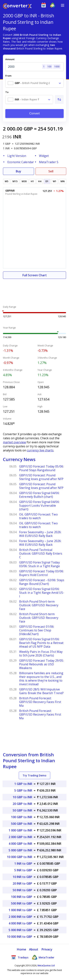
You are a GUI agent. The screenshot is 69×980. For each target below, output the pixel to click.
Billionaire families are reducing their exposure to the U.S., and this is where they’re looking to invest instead (41, 679)
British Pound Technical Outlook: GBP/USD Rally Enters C (41, 553)
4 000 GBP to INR (20, 844)
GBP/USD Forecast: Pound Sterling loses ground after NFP (41, 477)
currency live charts (40, 450)
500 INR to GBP (22, 903)
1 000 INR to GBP (20, 910)
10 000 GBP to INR (20, 857)
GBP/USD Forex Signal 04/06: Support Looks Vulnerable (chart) (39, 506)
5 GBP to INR (23, 790)
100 (49, 67)
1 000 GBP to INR (20, 830)
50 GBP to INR (22, 810)
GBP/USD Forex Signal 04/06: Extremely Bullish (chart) (39, 495)
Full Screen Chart (35, 275)
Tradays (20, 957)
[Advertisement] (34, 290)
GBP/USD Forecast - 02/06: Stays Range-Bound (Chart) (42, 582)
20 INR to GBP (22, 883)
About (34, 949)
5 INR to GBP (23, 870)
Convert (34, 113)
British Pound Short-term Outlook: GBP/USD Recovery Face (39, 605)
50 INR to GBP (22, 890)
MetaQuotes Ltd (46, 966)
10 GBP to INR (22, 797)
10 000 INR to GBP (20, 937)
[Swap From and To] (59, 99)
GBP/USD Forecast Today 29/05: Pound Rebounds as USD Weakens (41, 664)
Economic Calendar (21, 162)
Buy (18, 171)
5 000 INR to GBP (20, 930)
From (8, 76)
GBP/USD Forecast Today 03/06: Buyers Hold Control (41, 573)
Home (21, 949)
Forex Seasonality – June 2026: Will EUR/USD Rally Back (40, 534)
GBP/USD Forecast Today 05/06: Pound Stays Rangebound (41, 468)
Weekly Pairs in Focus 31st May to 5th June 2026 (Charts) (41, 654)
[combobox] (34, 83)
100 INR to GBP (22, 897)
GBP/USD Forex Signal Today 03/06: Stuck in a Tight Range (39, 564)
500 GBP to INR (22, 824)
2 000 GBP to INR (20, 837)
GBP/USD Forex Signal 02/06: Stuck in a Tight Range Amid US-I (42, 593)
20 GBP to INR (22, 804)
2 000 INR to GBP (20, 917)
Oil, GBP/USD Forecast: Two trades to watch (38, 516)
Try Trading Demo (34, 775)
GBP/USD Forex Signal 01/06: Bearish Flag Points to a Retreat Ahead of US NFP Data (41, 643)
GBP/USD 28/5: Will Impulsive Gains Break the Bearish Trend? (41, 691)
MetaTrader (43, 957)
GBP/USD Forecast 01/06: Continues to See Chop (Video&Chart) (37, 630)
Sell (51, 171)
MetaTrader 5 (49, 162)
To (7, 92)
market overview (14, 442)
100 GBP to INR (22, 817)
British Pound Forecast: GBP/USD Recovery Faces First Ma (40, 702)
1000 (57, 67)
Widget (44, 156)
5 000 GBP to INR (20, 850)
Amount (10, 59)
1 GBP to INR (23, 784)
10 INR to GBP (22, 877)
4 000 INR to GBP (20, 923)
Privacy (47, 949)
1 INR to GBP (23, 864)
